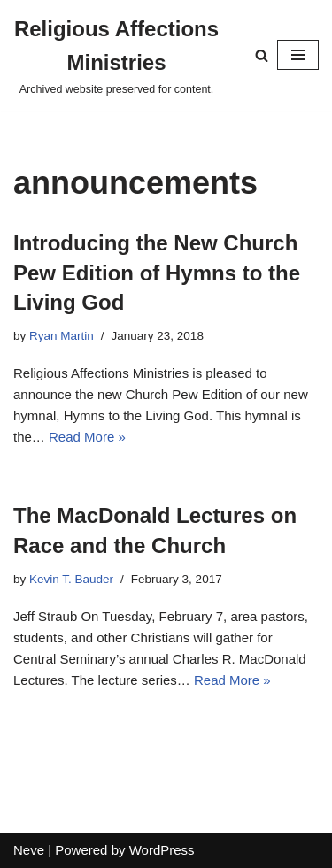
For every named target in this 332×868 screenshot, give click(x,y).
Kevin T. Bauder (71, 579)
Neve (29, 850)
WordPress (162, 850)
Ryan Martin (62, 336)
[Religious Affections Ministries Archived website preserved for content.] (116, 55)
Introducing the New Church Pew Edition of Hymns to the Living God (157, 273)
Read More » (87, 437)
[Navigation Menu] (298, 55)
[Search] (262, 55)
